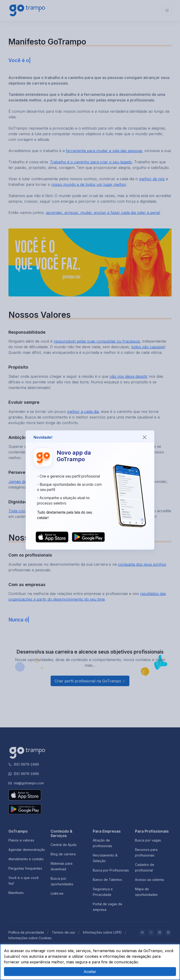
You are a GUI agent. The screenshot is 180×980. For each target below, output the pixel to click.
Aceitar (90, 972)
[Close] (145, 437)
